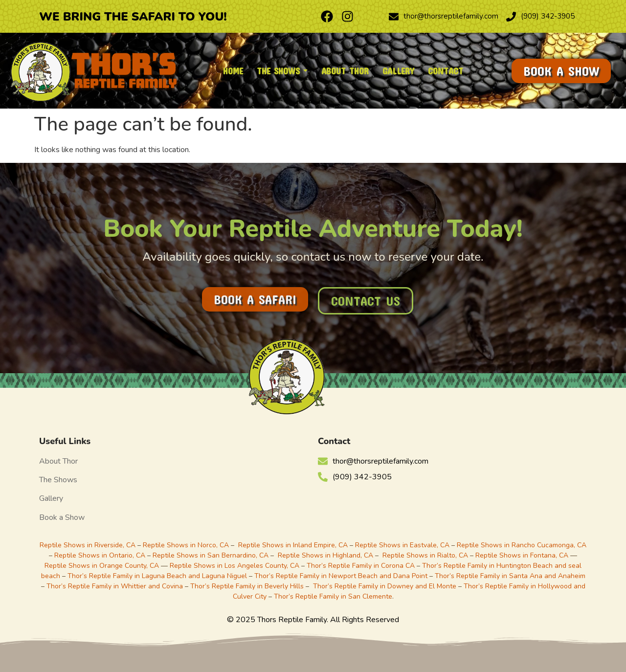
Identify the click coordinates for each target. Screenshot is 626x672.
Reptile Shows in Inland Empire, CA (293, 545)
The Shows (58, 480)
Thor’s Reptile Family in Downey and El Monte (385, 586)
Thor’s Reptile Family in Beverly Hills (247, 586)
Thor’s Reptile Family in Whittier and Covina (115, 586)
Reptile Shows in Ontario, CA (100, 555)
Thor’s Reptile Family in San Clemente (333, 596)
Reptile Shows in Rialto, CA (425, 555)
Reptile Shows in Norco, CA (186, 545)
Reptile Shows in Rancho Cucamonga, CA (522, 545)
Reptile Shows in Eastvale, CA (402, 545)
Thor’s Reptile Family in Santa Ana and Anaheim (510, 576)
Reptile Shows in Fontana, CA (522, 555)
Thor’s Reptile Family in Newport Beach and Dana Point (341, 576)
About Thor (58, 461)
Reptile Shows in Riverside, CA (88, 545)
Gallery (51, 498)
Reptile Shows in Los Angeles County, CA (235, 566)
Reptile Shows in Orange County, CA (103, 566)
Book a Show (62, 517)
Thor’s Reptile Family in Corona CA (361, 566)
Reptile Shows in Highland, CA (325, 555)
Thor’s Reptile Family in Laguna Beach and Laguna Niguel (157, 576)
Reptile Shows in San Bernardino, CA (211, 555)
